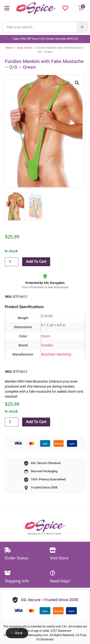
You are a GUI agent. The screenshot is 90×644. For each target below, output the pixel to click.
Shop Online (25, 48)
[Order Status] (7, 550)
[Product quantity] (12, 262)
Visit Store (59, 558)
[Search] (82, 27)
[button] (77, 83)
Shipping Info (17, 581)
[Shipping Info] (7, 573)
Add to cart (36, 262)
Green (46, 336)
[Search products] (40, 27)
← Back (17, 633)
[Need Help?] (53, 573)
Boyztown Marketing (56, 354)
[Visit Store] (53, 550)
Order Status (17, 558)
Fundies (47, 345)
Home (9, 48)
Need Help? (60, 581)
